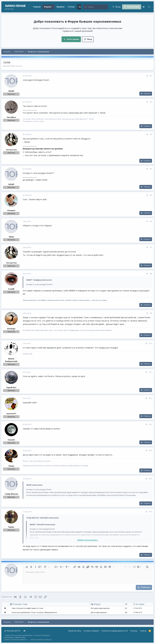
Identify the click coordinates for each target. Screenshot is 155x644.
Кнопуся (11, 210)
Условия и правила (91, 631)
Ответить (147, 93)
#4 (151, 169)
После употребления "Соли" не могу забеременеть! (34, 612)
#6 (151, 221)
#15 (150, 479)
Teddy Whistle (11, 494)
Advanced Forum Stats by (28, 635)
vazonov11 (11, 414)
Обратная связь (75, 631)
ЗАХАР (8, 66)
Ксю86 (11, 289)
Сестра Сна (11, 150)
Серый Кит (11, 387)
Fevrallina (11, 117)
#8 (151, 274)
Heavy (11, 466)
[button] (53, 7)
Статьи (71, 7)
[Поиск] (98, 7)
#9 (151, 313)
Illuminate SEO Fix (12, 631)
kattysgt (11, 329)
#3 (151, 134)
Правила (60, 7)
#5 (151, 195)
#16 (150, 512)
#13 (150, 424)
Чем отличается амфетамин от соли (27, 608)
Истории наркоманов (100, 608)
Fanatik (11, 440)
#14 (150, 451)
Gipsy (11, 237)
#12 (150, 398)
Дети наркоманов (99, 612)
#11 (150, 372)
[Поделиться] (147, 76)
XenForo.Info (20, 637)
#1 (151, 76)
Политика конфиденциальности (115, 631)
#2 (151, 102)
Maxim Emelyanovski (11, 360)
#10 (150, 343)
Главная (37, 7)
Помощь (134, 631)
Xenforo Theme (16, 640)
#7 (151, 247)
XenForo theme (36, 640)
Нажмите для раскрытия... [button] (88, 540)
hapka (11, 527)
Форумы (48, 7)
